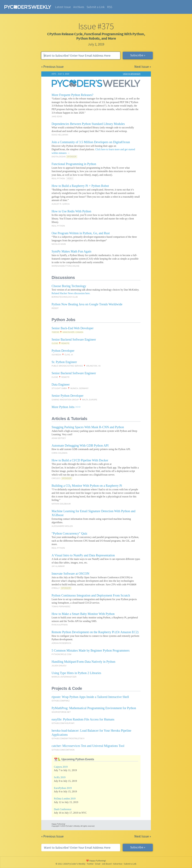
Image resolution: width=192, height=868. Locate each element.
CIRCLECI (56, 478)
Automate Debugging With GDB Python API (80, 445)
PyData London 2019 (65, 799)
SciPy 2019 (60, 777)
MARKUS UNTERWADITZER (64, 677)
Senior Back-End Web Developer (73, 328)
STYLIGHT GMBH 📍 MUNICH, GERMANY (70, 388)
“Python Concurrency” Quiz (70, 533)
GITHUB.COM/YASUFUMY (63, 723)
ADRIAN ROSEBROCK (62, 643)
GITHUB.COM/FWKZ (61, 701)
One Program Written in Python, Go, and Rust (81, 233)
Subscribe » (138, 55)
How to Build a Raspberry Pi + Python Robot (80, 186)
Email (98, 864)
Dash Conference (63, 809)
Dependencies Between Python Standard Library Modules (88, 124)
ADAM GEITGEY (59, 438)
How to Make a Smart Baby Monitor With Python (83, 614)
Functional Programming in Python (74, 164)
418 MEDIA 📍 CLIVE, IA (62, 355)
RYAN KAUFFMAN (60, 625)
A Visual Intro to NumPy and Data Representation (83, 555)
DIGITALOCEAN (59, 157)
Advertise (118, 864)
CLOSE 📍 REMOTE (61, 343)
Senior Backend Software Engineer (74, 339)
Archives (79, 7)
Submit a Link (96, 7)
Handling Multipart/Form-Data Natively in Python (83, 662)
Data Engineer (61, 384)
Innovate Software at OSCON (70, 574)
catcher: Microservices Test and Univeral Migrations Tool (88, 746)
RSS (110, 7)
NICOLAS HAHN (59, 244)
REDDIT (55, 308)
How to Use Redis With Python (72, 211)
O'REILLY (56, 588)
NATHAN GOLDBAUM (61, 504)
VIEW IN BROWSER (132, 74)
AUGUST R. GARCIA (61, 204)
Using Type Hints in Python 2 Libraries (76, 673)
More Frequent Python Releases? (73, 95)
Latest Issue (63, 7)
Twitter (90, 864)
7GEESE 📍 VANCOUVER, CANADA (68, 332)
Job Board (107, 864)
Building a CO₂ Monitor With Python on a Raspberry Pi (87, 486)
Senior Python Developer (68, 396)
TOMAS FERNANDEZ (61, 607)
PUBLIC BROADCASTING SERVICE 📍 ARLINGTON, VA (76, 366)
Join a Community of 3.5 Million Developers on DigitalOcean (91, 142)
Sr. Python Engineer (64, 362)
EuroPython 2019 (63, 788)
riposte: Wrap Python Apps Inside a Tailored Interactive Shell (90, 697)
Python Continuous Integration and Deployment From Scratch (91, 595)
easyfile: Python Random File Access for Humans (83, 719)
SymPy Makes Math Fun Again (72, 251)
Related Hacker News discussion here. (71, 293)
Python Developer (63, 351)
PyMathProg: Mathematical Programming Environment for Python (94, 708)
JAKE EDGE (57, 117)
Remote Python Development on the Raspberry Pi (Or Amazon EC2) (95, 632)
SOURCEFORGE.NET (61, 712)
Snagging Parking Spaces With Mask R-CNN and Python (88, 427)
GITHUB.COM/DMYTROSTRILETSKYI (68, 739)
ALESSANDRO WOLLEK (62, 526)
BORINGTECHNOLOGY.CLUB (65, 297)
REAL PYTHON (58, 179)
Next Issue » (143, 67)
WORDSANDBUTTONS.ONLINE (66, 266)
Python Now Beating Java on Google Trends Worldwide (87, 304)
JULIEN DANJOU (59, 666)
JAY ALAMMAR (58, 566)
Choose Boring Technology (69, 286)
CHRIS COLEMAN (60, 453)
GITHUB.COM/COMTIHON (63, 750)
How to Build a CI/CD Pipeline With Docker (80, 460)
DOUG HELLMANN (60, 135)
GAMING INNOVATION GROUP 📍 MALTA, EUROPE (74, 400)
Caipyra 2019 (61, 767)
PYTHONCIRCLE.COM (62, 654)
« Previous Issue (52, 67)
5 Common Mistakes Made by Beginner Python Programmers (91, 650)
